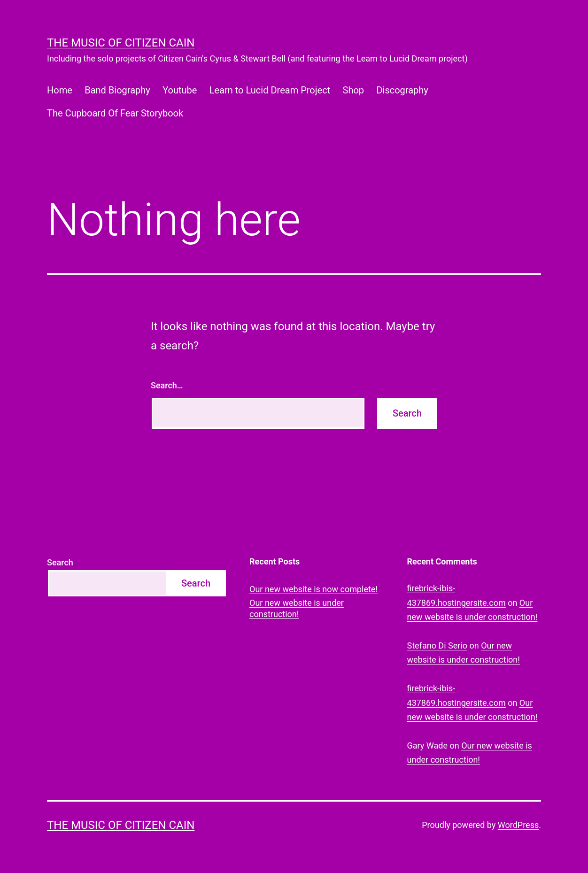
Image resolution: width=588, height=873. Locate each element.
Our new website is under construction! (297, 608)
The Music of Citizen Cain (121, 43)
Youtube (180, 90)
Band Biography (117, 90)
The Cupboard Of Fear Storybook (115, 113)
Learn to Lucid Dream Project (270, 90)
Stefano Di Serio (437, 645)
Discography (402, 90)
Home (60, 90)
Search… (167, 385)
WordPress (518, 825)
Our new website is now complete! (313, 589)
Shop (354, 90)
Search (60, 562)
